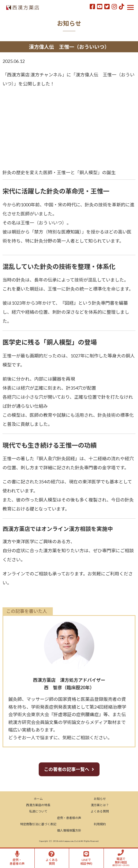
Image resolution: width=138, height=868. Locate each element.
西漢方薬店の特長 (38, 805)
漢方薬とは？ (100, 805)
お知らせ (100, 799)
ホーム (38, 799)
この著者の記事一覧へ (67, 769)
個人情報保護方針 (69, 830)
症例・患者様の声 (69, 818)
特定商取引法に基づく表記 (38, 824)
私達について (38, 811)
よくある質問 (100, 811)
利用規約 (100, 824)
